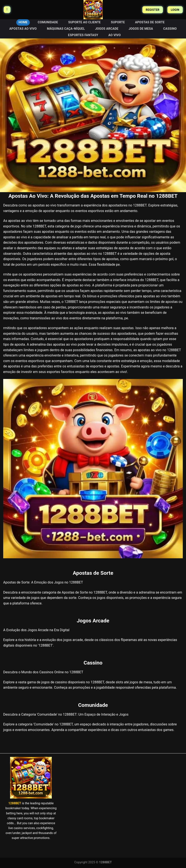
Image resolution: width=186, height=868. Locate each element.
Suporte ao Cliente (85, 22)
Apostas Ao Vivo (23, 29)
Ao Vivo (115, 35)
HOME (23, 22)
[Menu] (7, 10)
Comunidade (48, 22)
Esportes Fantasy (83, 35)
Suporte (118, 22)
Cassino (170, 29)
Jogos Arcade (107, 29)
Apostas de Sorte (150, 22)
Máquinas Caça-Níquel (66, 29)
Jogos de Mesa (141, 29)
